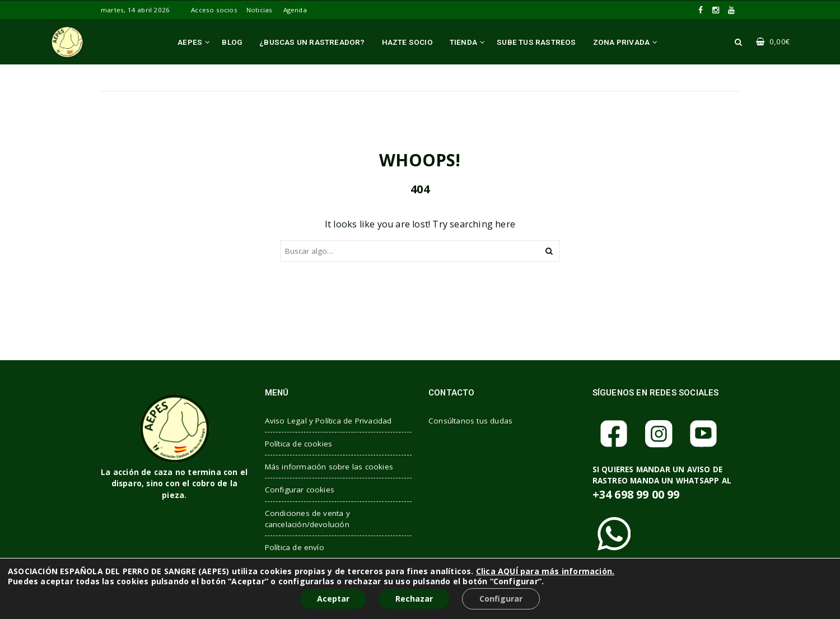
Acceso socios (214, 10)
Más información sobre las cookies (329, 467)
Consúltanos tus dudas (470, 421)
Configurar (501, 599)
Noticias (260, 10)
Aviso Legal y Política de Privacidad (328, 421)
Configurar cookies (300, 490)
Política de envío (295, 547)
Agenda (295, 10)
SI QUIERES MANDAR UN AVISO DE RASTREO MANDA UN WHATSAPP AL (662, 483)
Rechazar (414, 599)
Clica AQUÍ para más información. (545, 571)
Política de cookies (299, 444)
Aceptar (333, 599)
